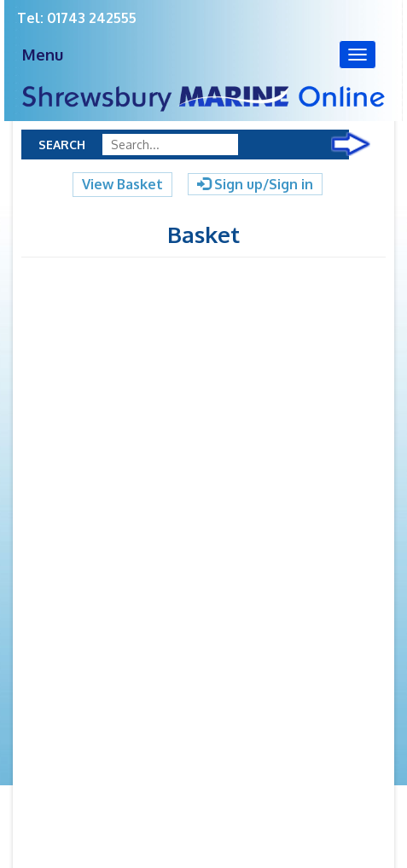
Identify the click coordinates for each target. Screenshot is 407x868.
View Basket (122, 184)
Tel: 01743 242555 (77, 18)
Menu (43, 55)
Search (62, 145)
